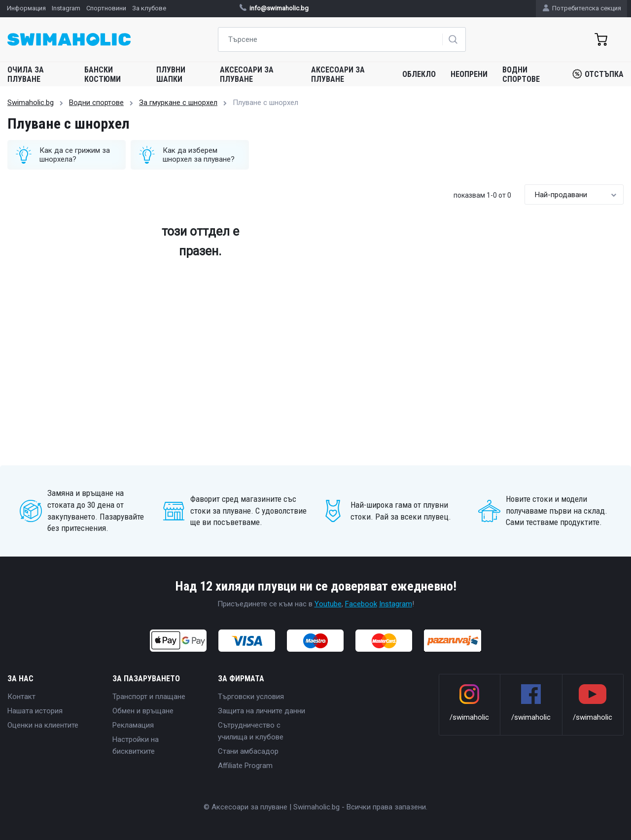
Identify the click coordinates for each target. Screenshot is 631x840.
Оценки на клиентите (43, 725)
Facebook (361, 604)
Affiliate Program (245, 766)
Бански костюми (103, 74)
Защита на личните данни (262, 711)
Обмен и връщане (143, 711)
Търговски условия (251, 697)
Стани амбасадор (248, 751)
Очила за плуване (26, 74)
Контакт (21, 697)
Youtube (328, 604)
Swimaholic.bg (31, 103)
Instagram (396, 604)
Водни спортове (521, 74)
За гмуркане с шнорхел (178, 103)
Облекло (419, 74)
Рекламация (133, 725)
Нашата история (35, 711)
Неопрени (469, 74)
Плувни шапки (171, 74)
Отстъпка (598, 74)
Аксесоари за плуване (247, 74)
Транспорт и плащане (149, 697)
